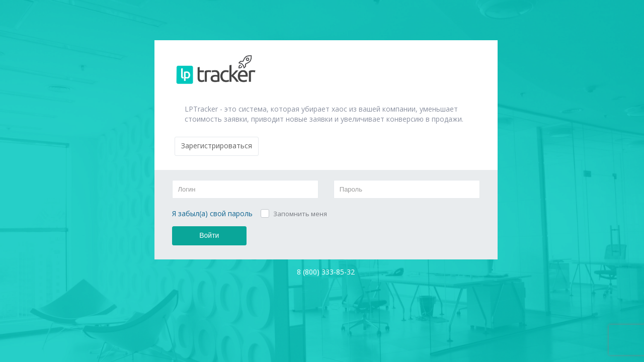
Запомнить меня (300, 214)
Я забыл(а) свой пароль (212, 213)
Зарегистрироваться (217, 146)
